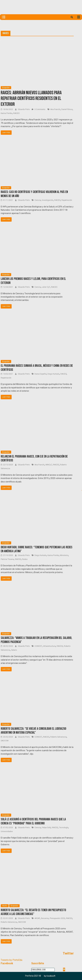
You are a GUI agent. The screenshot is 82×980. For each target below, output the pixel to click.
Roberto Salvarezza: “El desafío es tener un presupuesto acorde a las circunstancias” (33, 912)
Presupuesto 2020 (57, 918)
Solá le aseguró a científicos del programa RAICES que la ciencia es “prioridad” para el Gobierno (33, 821)
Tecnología (64, 828)
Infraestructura (49, 646)
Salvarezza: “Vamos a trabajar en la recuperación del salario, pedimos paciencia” (36, 640)
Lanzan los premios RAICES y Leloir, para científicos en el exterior (33, 281)
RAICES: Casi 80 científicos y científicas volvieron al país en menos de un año (34, 194)
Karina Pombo (6, 113)
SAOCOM (5, 741)
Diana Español (40, 374)
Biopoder (6, 88)
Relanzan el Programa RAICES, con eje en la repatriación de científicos (34, 458)
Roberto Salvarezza (58, 737)
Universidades (7, 831)
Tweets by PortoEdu (12, 960)
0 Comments (39, 109)
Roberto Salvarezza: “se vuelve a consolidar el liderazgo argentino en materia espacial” (33, 731)
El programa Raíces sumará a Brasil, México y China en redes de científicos (37, 368)
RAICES (16, 113)
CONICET (38, 646)
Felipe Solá (46, 828)
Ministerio (64, 555)
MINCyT (49, 465)
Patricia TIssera (7, 559)
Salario (14, 650)
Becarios (45, 918)
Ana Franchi (55, 109)
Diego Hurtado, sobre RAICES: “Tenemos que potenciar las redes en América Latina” (37, 549)
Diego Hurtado (53, 374)
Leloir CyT (46, 287)
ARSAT (37, 918)
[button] (50, 976)
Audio (5, 906)
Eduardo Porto (24, 109)
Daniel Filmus (67, 109)
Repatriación (67, 200)
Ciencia (38, 200)
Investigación (48, 200)
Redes (25, 559)
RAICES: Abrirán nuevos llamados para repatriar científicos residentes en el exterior (31, 99)
